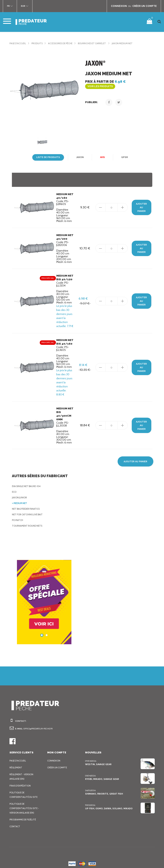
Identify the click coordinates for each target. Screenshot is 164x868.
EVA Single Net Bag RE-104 (26, 482)
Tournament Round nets (26, 522)
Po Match (17, 516)
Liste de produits (49, 157)
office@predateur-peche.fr (37, 725)
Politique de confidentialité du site (23, 791)
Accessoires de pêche (59, 43)
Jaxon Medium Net (120, 43)
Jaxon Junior (19, 494)
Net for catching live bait (27, 510)
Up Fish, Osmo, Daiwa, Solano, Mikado (107, 805)
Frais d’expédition (20, 782)
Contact (14, 822)
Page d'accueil (18, 43)
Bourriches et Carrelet (91, 43)
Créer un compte (57, 763)
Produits (36, 43)
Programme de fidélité (22, 816)
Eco (14, 488)
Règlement (16, 763)
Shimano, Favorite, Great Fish (103, 790)
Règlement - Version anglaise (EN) (21, 773)
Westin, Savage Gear (97, 760)
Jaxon (79, 157)
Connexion (53, 757)
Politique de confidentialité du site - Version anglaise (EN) (23, 804)
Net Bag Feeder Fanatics (26, 505)
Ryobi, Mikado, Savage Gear (101, 775)
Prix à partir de (119, 82)
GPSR (123, 157)
